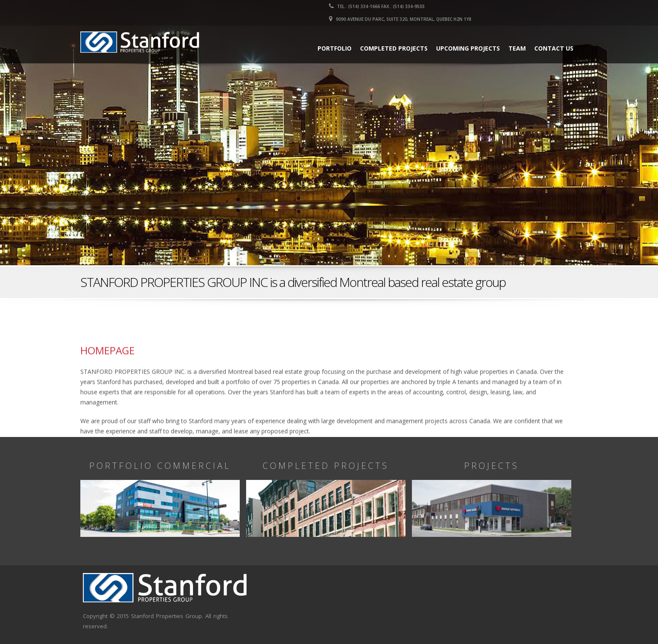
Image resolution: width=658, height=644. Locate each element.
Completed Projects (394, 48)
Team (517, 48)
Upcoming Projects (468, 48)
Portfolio (335, 48)
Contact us (554, 48)
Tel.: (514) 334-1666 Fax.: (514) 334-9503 (377, 6)
